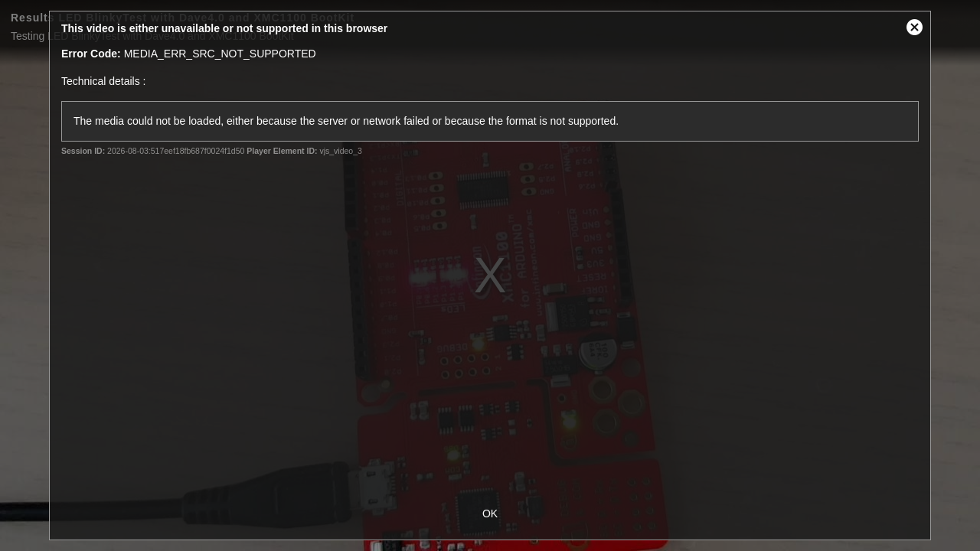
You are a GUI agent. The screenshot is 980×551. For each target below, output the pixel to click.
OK (490, 514)
